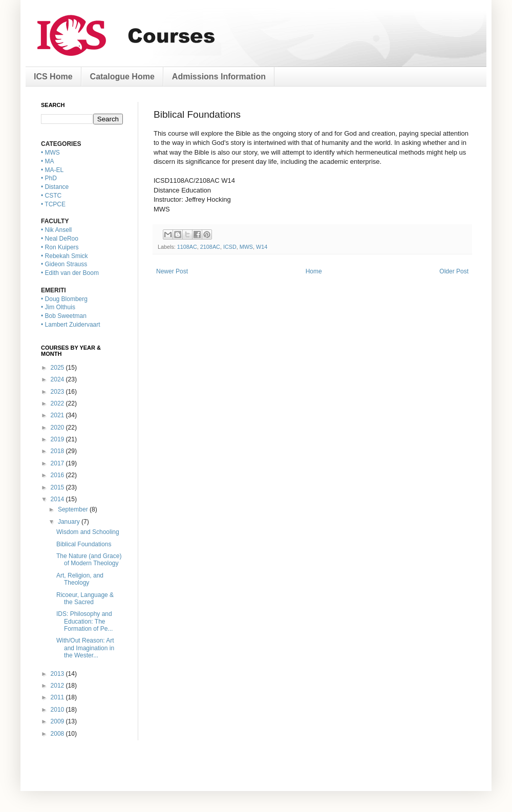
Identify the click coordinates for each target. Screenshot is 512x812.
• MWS (50, 153)
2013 (58, 674)
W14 (262, 247)
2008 (58, 734)
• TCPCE (53, 204)
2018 (58, 451)
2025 (58, 368)
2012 (58, 686)
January (70, 522)
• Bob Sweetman (64, 316)
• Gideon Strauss (64, 264)
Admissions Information (219, 77)
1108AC (187, 247)
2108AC (210, 247)
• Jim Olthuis (58, 307)
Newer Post (172, 271)
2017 (58, 463)
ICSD (230, 247)
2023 (58, 392)
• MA (48, 161)
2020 (58, 428)
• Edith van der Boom (70, 273)
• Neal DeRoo (60, 239)
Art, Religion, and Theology (80, 579)
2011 (58, 697)
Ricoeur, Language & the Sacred (85, 599)
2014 (58, 499)
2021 (58, 415)
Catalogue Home (122, 77)
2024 (58, 379)
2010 (58, 710)
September (74, 509)
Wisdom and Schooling (88, 532)
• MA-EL (52, 170)
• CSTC (51, 196)
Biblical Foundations (84, 544)
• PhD (49, 178)
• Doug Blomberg (64, 299)
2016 (58, 475)
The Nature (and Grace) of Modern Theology (89, 560)
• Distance (55, 187)
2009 (58, 721)
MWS (246, 247)
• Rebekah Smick (65, 256)
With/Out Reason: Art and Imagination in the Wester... (85, 648)
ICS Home (53, 77)
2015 (58, 487)
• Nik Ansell (56, 230)
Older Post (454, 271)
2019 (58, 439)
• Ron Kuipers (60, 247)
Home (314, 271)
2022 (58, 403)
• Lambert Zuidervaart (71, 325)
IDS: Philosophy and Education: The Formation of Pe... (84, 621)
